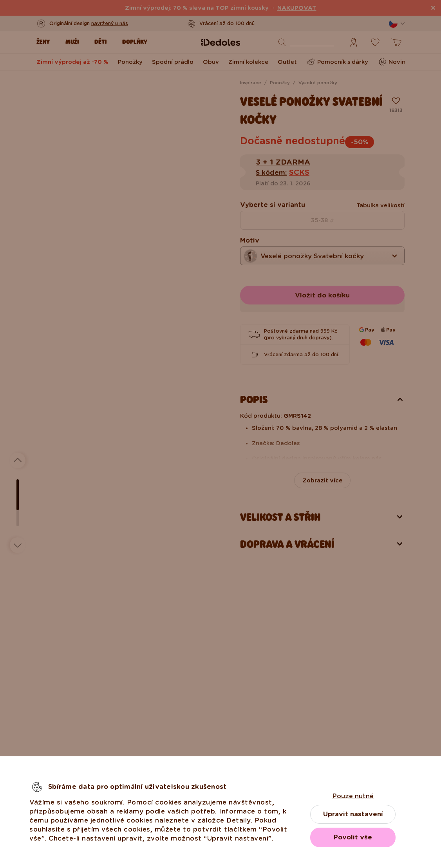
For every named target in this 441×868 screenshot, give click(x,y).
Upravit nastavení (353, 814)
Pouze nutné (353, 796)
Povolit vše (353, 837)
